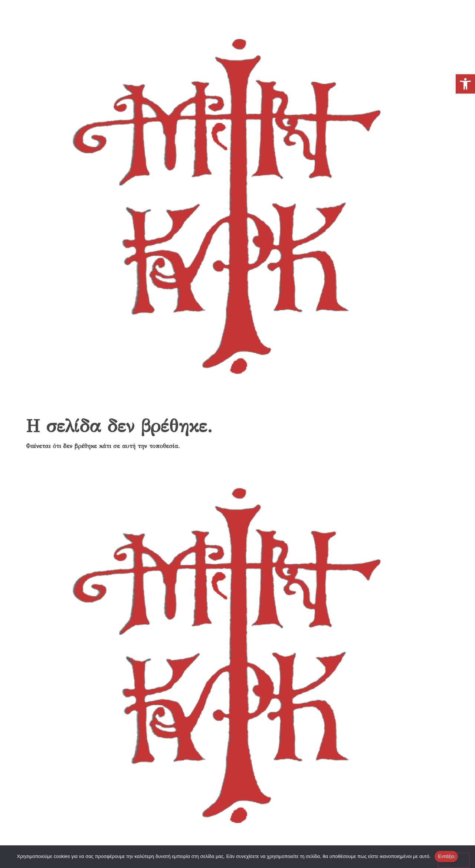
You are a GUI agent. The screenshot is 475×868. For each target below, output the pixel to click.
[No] (454, 860)
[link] (465, 84)
